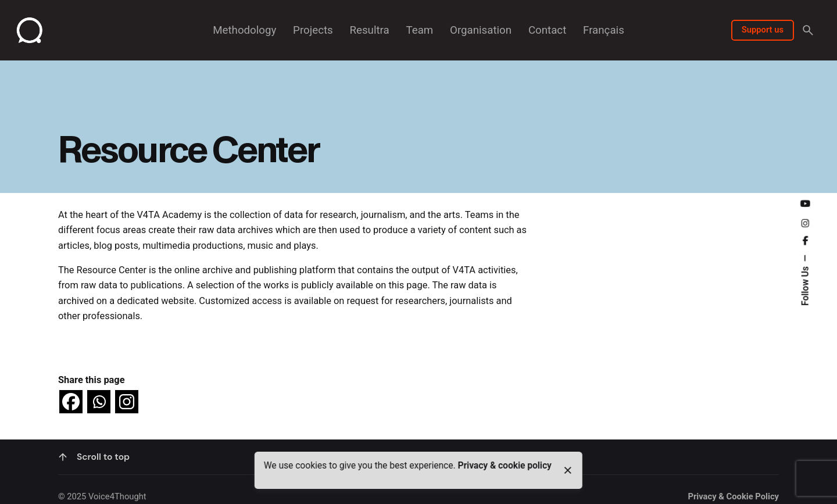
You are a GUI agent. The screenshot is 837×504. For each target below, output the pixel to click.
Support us (763, 30)
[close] (568, 470)
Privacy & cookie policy (505, 466)
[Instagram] (127, 402)
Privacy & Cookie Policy (733, 496)
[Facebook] (71, 402)
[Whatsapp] (99, 402)
